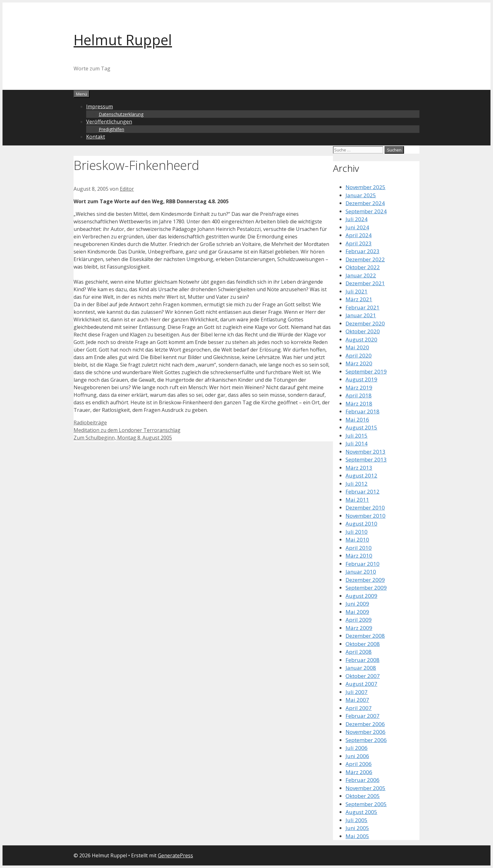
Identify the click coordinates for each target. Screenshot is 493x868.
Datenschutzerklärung (121, 114)
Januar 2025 (361, 195)
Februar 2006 (363, 780)
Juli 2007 (357, 692)
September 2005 (366, 804)
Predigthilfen (111, 129)
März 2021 (359, 299)
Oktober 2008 (363, 644)
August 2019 (361, 379)
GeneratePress (175, 855)
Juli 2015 (357, 436)
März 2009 (359, 628)
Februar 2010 (363, 564)
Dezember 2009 (365, 580)
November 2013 (366, 452)
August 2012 (361, 475)
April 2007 (359, 708)
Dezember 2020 (365, 323)
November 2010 (366, 516)
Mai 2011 (357, 500)
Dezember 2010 (365, 508)
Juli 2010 (357, 532)
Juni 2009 (357, 604)
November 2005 (366, 788)
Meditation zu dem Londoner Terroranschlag (127, 430)
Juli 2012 (357, 484)
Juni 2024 (357, 227)
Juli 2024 (357, 219)
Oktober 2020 (363, 331)
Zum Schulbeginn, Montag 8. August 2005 (123, 438)
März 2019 (359, 388)
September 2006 (366, 740)
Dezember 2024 (365, 203)
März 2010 (359, 556)
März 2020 (359, 363)
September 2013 (366, 459)
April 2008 (359, 652)
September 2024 (366, 211)
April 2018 (359, 395)
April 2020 (359, 355)
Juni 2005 (357, 828)
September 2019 (366, 371)
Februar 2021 (363, 307)
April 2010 (359, 548)
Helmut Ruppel (123, 40)
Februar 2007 (363, 716)
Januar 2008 (361, 668)
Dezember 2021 (365, 283)
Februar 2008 (363, 660)
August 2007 (361, 684)
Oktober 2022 (363, 267)
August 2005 (361, 812)
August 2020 (361, 339)
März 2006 (359, 772)
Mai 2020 (357, 347)
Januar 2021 (361, 315)
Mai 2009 (357, 612)
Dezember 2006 (365, 724)
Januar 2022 (361, 275)
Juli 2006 (357, 748)
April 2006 (359, 764)
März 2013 (359, 468)
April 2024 (359, 235)
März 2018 (359, 404)
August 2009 (361, 596)
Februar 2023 (363, 251)
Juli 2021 (357, 291)
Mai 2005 (357, 836)
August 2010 (361, 524)
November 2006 (366, 732)
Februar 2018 (363, 411)
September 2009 (366, 588)
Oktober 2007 (363, 676)
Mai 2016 (357, 420)
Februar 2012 (363, 491)
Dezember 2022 (365, 259)
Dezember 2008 (365, 636)
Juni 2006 (357, 756)
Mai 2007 (357, 700)
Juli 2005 (357, 820)
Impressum (100, 106)
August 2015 (361, 427)
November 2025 (366, 187)
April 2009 (359, 620)
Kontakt (96, 137)
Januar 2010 (361, 572)
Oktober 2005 (363, 796)
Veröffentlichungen (109, 122)
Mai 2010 (357, 540)
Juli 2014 (357, 443)
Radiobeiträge (90, 423)
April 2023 (359, 243)
